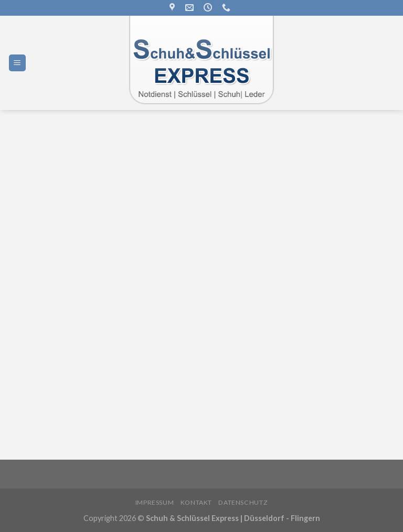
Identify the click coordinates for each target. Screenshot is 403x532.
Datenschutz (243, 502)
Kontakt (196, 502)
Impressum (155, 502)
